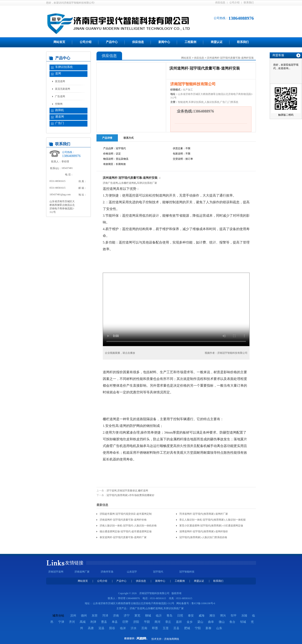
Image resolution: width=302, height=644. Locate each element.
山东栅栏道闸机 (128, 183)
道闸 (58, 73)
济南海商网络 (172, 639)
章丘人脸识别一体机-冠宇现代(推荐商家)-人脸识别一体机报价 (212, 520)
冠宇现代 (158, 572)
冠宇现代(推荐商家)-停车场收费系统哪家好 (130, 495)
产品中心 (112, 42)
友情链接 (74, 563)
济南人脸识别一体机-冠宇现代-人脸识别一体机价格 (128, 526)
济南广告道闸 (110, 183)
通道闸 (60, 117)
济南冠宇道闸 (56, 572)
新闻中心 (164, 42)
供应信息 (220, 3)
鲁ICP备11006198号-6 (203, 603)
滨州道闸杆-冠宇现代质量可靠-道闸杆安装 (230, 58)
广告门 (60, 123)
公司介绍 (234, 3)
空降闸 (59, 104)
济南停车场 (107, 572)
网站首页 (59, 42)
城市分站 (58, 616)
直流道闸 (60, 81)
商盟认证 (217, 42)
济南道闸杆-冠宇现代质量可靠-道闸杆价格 (123, 520)
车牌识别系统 (64, 67)
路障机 (60, 110)
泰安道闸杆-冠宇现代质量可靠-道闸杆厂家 (123, 537)
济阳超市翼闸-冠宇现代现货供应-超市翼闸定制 (126, 514)
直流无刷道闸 (62, 89)
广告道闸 (60, 96)
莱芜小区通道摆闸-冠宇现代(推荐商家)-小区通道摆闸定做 (211, 526)
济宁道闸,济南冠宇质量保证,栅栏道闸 (127, 491)
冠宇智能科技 (187, 572)
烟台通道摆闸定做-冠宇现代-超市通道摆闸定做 (126, 531)
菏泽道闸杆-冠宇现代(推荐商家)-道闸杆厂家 (204, 514)
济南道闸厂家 (82, 572)
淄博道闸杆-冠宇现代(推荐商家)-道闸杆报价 (204, 531)
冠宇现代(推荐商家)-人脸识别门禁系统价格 (203, 537)
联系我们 (249, 3)
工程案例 (190, 42)
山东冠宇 (132, 572)
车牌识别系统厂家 (147, 183)
